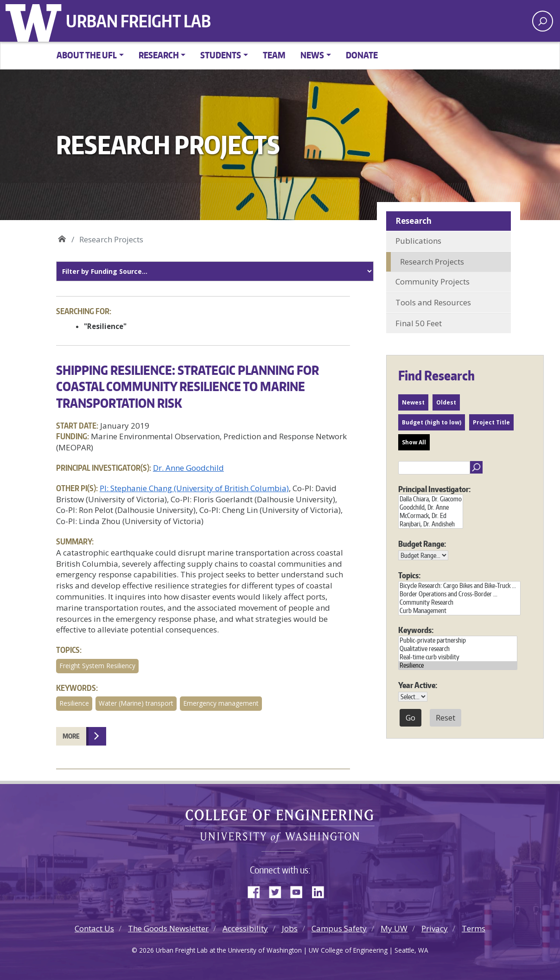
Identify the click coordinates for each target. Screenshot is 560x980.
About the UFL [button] (87, 55)
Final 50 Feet (419, 323)
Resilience (74, 703)
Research (414, 221)
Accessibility (245, 928)
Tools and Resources (433, 302)
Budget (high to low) (432, 422)
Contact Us (94, 928)
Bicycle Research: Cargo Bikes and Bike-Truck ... (459, 586)
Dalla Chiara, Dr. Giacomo (431, 499)
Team (274, 55)
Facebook (257, 890)
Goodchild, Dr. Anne (431, 507)
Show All (414, 442)
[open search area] (543, 21)
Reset (445, 718)
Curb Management (459, 611)
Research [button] (159, 55)
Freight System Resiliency (97, 666)
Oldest (446, 402)
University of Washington (36, 21)
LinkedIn (321, 890)
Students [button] (221, 55)
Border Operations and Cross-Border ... (459, 594)
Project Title (491, 422)
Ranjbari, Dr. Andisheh (431, 524)
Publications (418, 241)
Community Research (459, 602)
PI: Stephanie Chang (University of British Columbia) (194, 488)
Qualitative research (458, 649)
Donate (362, 55)
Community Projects (433, 281)
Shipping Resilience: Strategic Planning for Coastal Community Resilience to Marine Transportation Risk (188, 386)
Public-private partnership (458, 640)
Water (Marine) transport (136, 703)
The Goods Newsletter (168, 928)
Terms (474, 928)
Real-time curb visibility (458, 657)
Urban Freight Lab (138, 21)
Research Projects (432, 262)
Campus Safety (339, 928)
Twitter (279, 890)
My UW (394, 928)
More (71, 736)
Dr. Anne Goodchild (188, 468)
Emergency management (221, 703)
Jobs (290, 928)
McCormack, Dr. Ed (431, 516)
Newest (413, 402)
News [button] (312, 55)
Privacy (435, 928)
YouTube (300, 890)
